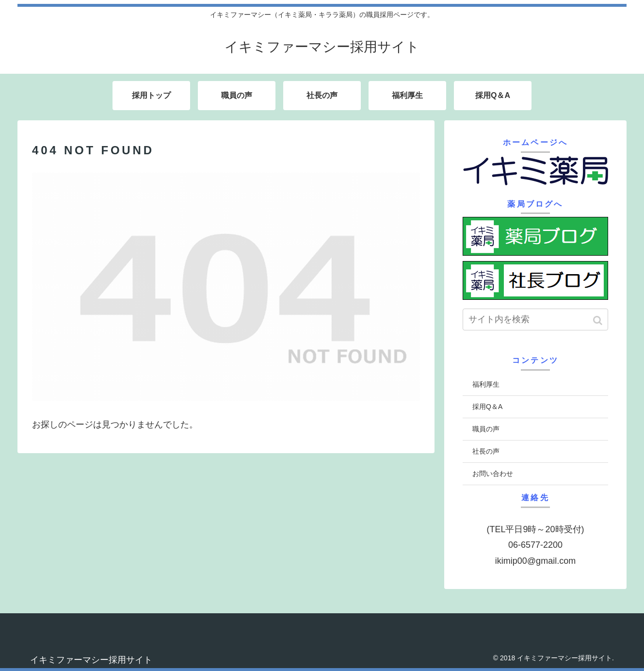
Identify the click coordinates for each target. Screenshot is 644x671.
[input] (535, 319)
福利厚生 (486, 384)
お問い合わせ (493, 474)
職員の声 (486, 429)
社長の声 (486, 451)
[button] (599, 320)
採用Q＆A (487, 407)
